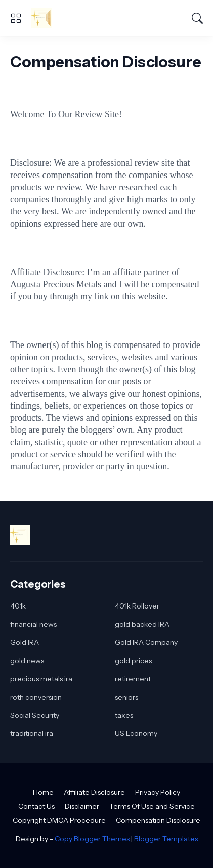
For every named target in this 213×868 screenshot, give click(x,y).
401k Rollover (137, 606)
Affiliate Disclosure (94, 792)
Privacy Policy (158, 792)
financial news (33, 624)
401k (18, 606)
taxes (124, 715)
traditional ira (32, 733)
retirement (133, 679)
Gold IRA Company (146, 642)
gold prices (133, 661)
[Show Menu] (16, 18)
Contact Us (36, 806)
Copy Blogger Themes (92, 839)
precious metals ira (41, 679)
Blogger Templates (166, 839)
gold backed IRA (142, 624)
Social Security (35, 715)
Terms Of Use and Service (152, 806)
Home (43, 792)
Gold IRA (25, 642)
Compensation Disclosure (158, 820)
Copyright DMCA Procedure (59, 820)
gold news (27, 661)
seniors (126, 697)
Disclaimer (82, 806)
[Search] (197, 18)
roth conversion (36, 697)
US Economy (136, 733)
